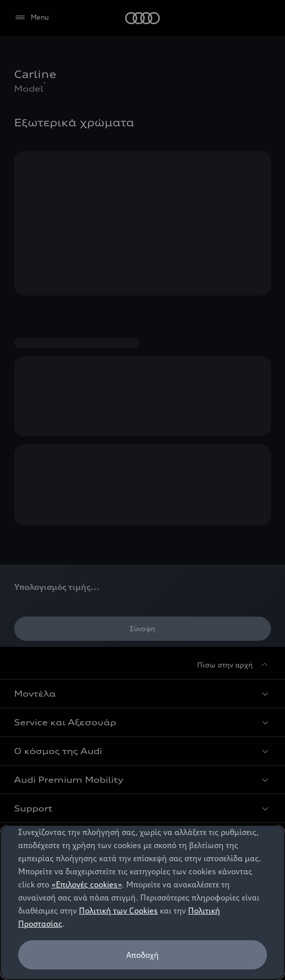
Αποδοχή (142, 955)
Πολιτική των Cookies (118, 911)
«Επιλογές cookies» (86, 884)
